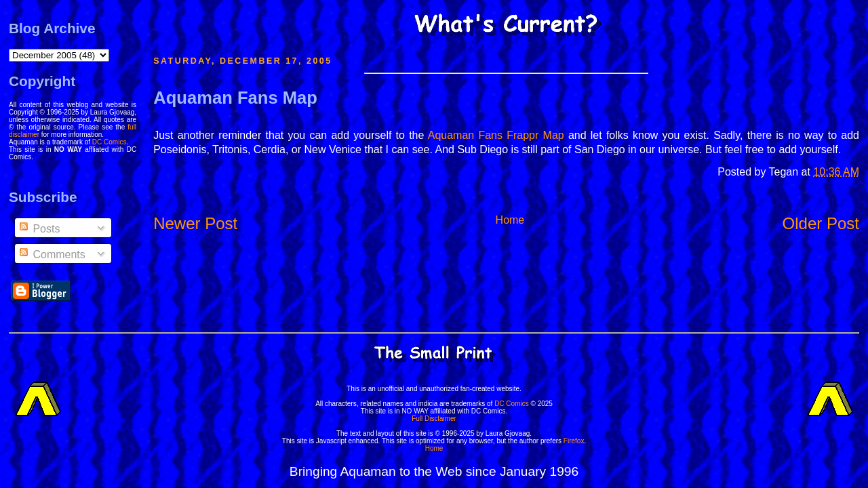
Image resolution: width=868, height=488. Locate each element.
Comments (52, 255)
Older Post (821, 223)
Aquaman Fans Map (235, 98)
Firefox (574, 441)
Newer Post (195, 223)
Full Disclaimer (434, 419)
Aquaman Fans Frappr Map (496, 135)
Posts (39, 229)
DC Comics (110, 142)
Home (510, 220)
